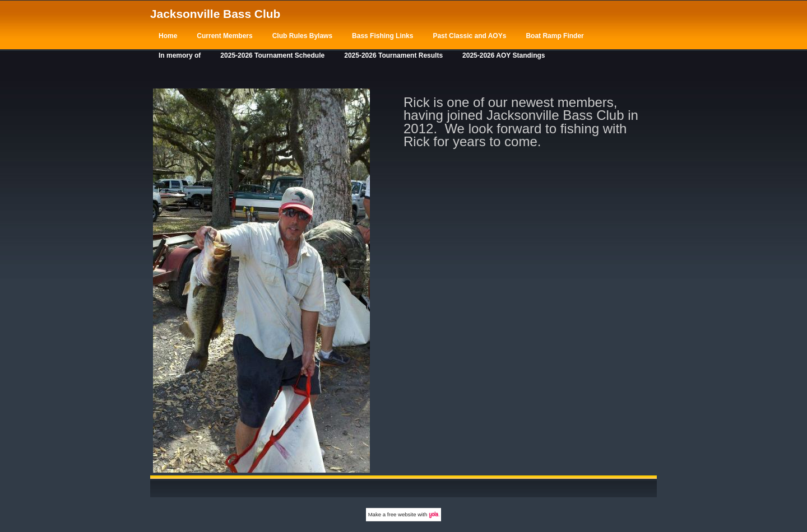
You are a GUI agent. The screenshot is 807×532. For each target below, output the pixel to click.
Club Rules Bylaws (302, 36)
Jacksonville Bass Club (215, 14)
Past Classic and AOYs (469, 36)
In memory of (180, 55)
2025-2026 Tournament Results (393, 55)
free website (402, 514)
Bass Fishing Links (382, 36)
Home (168, 36)
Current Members (224, 36)
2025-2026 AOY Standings (504, 55)
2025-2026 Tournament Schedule (272, 55)
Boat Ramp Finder (555, 36)
